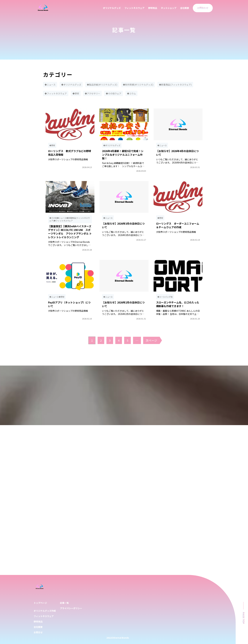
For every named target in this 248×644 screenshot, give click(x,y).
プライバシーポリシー (71, 608)
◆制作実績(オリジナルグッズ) (138, 85)
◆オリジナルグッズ (71, 85)
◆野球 (76, 93)
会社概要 (185, 8)
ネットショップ (169, 8)
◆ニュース (50, 85)
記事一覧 (64, 603)
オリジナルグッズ (112, 8)
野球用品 (153, 8)
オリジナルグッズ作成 (45, 611)
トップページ (40, 603)
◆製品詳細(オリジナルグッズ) (102, 85)
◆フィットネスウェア (56, 93)
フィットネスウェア (134, 8)
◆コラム (131, 93)
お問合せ (38, 632)
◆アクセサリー (92, 93)
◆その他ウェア (114, 93)
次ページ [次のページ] (151, 340)
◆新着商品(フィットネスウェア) (175, 85)
